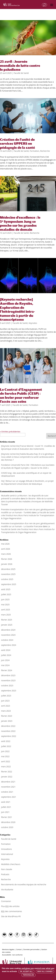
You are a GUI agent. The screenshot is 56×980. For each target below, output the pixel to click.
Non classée (7, 869)
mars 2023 (6, 711)
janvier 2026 (7, 564)
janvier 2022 (7, 777)
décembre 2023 (8, 675)
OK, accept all (26, 971)
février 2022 (7, 772)
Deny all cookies (45, 971)
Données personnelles (32, 949)
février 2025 (7, 620)
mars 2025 (6, 615)
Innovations (6, 849)
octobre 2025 (7, 579)
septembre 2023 (9, 691)
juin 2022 (5, 751)
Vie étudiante (7, 890)
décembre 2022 (8, 726)
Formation (34, 151)
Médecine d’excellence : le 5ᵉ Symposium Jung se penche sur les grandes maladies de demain (20, 223)
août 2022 (6, 741)
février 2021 (7, 817)
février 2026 (7, 559)
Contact (19, 949)
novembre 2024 (8, 635)
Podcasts (5, 874)
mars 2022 (6, 766)
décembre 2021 (8, 782)
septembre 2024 (9, 645)
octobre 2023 (7, 686)
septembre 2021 (9, 797)
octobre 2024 (7, 640)
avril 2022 (6, 761)
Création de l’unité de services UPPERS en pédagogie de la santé (17, 143)
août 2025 (6, 589)
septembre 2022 (9, 736)
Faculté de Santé (21, 73)
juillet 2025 (6, 594)
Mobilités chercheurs (11, 864)
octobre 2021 (7, 792)
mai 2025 (5, 605)
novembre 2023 (8, 680)
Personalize (28, 975)
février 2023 (7, 716)
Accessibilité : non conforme (12, 955)
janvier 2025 (7, 625)
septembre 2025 (9, 584)
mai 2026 (5, 544)
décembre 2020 (8, 822)
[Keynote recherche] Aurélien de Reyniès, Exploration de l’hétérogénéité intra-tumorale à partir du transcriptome (17, 309)
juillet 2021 (6, 807)
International (7, 854)
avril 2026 (6, 549)
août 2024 (6, 650)
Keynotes (33, 323)
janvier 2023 (7, 721)
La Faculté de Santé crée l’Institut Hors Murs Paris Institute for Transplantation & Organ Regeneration (28, 515)
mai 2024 (5, 665)
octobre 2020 (7, 827)
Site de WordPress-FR (11, 916)
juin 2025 (5, 599)
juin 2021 (5, 812)
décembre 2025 (8, 569)
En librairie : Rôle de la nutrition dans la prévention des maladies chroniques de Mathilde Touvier (28, 501)
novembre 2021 (8, 787)
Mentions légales (8, 949)
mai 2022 (5, 756)
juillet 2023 (6, 696)
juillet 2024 (6, 655)
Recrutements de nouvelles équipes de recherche (24, 884)
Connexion (6, 901)
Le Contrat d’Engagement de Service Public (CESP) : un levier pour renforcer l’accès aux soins (21, 396)
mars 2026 (6, 554)
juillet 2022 (6, 746)
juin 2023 (5, 701)
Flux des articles (10, 906)
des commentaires (11, 911)
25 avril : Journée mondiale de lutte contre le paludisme (20, 65)
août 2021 (6, 802)
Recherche (45, 151)
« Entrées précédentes (10, 432)
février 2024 (7, 670)
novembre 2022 (8, 731)
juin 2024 (5, 660)
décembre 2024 (8, 630)
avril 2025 (6, 610)
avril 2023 (6, 706)
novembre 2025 (8, 574)
